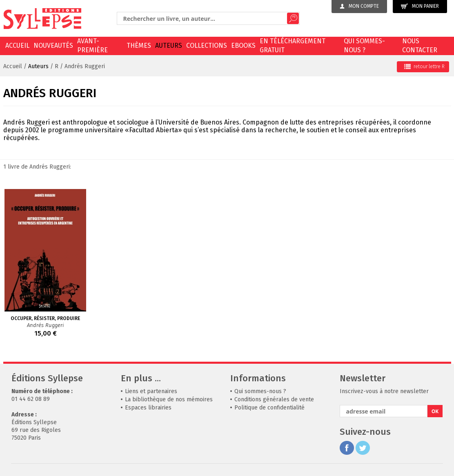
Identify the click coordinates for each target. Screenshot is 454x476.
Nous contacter (420, 46)
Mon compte (359, 6)
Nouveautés (53, 46)
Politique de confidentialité (269, 408)
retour (424, 67)
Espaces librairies (148, 408)
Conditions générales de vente (274, 399)
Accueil (17, 46)
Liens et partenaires (151, 391)
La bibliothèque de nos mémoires (169, 399)
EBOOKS (243, 46)
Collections (207, 46)
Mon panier (420, 6)
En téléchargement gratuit (293, 46)
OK (435, 411)
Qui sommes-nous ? (364, 46)
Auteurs (169, 46)
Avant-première (92, 46)
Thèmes (139, 46)
